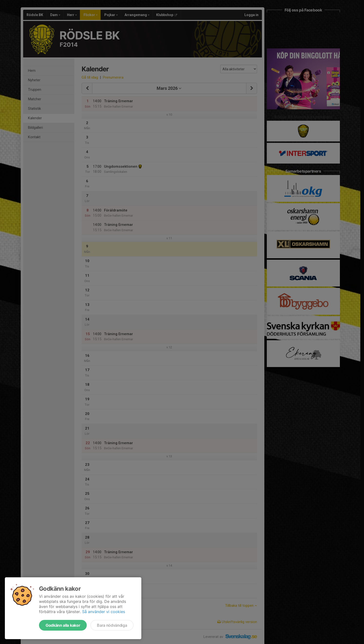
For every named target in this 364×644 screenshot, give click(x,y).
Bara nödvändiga (112, 625)
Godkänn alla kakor (63, 625)
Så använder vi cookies (104, 612)
